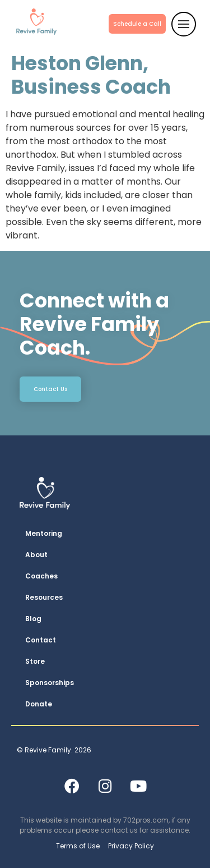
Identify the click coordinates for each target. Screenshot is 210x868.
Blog (33, 619)
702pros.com (146, 820)
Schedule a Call (137, 24)
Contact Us (50, 389)
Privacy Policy (131, 846)
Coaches (41, 576)
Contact (41, 640)
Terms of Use (78, 846)
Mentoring (44, 533)
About (36, 555)
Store (35, 661)
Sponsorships (50, 683)
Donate (39, 704)
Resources (44, 597)
